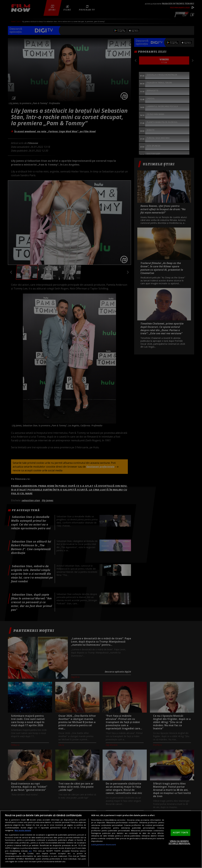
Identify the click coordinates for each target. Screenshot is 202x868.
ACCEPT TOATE (181, 832)
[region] (101, 839)
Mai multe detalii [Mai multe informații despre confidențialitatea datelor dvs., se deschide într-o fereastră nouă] (23, 830)
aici (30, 851)
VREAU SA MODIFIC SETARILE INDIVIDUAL (179, 842)
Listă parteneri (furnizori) (104, 845)
